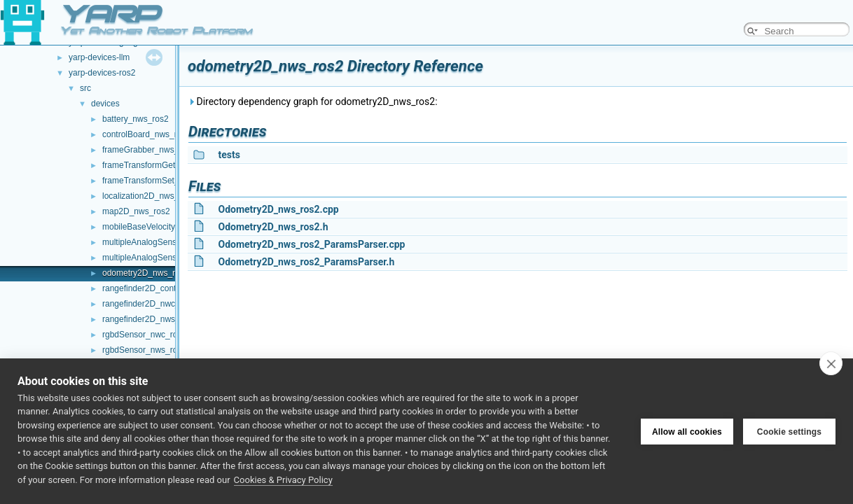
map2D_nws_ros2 (136, 211)
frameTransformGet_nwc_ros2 (159, 165)
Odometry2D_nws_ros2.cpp (278, 209)
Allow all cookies (687, 431)
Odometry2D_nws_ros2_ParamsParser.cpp (311, 244)
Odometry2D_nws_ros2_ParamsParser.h (306, 262)
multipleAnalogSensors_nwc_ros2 (166, 242)
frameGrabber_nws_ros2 (149, 150)
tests (229, 155)
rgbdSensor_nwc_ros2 (144, 335)
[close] (831, 363)
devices (105, 104)
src (85, 88)
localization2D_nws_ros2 (149, 196)
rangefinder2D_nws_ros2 (149, 319)
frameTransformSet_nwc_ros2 (159, 181)
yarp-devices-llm (99, 57)
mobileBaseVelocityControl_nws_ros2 (173, 227)
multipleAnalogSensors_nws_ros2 (166, 258)
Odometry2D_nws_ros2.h (273, 227)
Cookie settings (789, 431)
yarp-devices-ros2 (102, 73)
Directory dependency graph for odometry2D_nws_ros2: (313, 101)
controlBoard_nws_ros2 (146, 134)
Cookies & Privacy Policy (283, 480)
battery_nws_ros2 (136, 119)
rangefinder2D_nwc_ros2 (149, 304)
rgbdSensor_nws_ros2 (144, 350)
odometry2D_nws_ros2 (145, 273)
